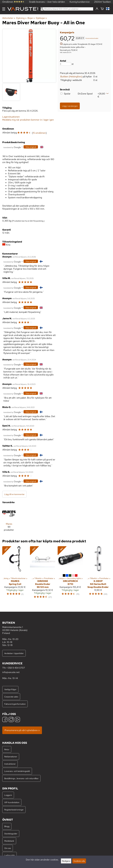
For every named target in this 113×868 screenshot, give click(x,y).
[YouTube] (17, 720)
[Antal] (65, 64)
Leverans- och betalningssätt (17, 771)
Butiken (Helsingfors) (71, 77)
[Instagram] (11, 720)
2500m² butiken (102, 2)
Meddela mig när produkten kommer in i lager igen (28, 120)
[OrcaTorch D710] (70, 574)
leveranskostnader (92, 38)
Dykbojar (41, 18)
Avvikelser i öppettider (14, 653)
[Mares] (9, 520)
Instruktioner (10, 764)
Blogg (7, 826)
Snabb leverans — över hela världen (47, 2)
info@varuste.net (11, 672)
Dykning (21, 18)
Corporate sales (11, 697)
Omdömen (13, 2)
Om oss (8, 848)
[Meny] (4, 9)
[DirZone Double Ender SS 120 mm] (43, 574)
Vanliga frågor (10, 689)
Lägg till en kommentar (14, 494)
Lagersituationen (11, 117)
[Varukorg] (102, 9)
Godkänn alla (79, 861)
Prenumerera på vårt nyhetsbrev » (22, 730)
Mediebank (9, 841)
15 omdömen (39, 133)
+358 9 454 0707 (16, 668)
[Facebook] (5, 720)
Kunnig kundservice (80, 2)
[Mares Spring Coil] (15, 574)
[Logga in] (97, 9)
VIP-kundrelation (12, 802)
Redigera (66, 861)
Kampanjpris (67, 32)
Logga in (8, 795)
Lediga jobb (9, 855)
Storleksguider (11, 834)
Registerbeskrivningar (14, 810)
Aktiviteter (9, 18)
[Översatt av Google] (12, 147)
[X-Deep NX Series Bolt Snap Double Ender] (98, 574)
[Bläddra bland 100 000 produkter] (67, 9)
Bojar (31, 18)
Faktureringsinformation (15, 704)
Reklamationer (11, 757)
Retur (7, 749)
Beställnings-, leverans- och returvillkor (21, 778)
